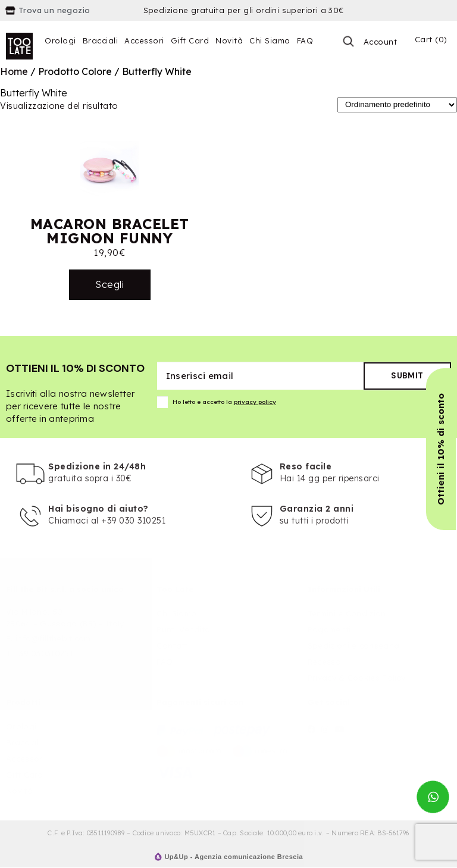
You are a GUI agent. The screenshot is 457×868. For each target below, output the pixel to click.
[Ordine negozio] (397, 104)
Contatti (173, 645)
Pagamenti (329, 629)
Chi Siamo (270, 40)
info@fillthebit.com (53, 638)
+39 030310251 (44, 653)
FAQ (305, 40)
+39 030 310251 (133, 521)
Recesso (324, 662)
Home (14, 71)
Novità (229, 40)
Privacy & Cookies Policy (356, 678)
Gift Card (190, 40)
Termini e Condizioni (348, 613)
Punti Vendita (183, 629)
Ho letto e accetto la (217, 402)
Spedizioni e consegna (353, 645)
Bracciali (101, 40)
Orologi (60, 40)
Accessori (144, 40)
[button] (441, 449)
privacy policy (255, 402)
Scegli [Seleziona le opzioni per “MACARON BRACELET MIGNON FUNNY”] (109, 284)
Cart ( (431, 39)
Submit (407, 376)
